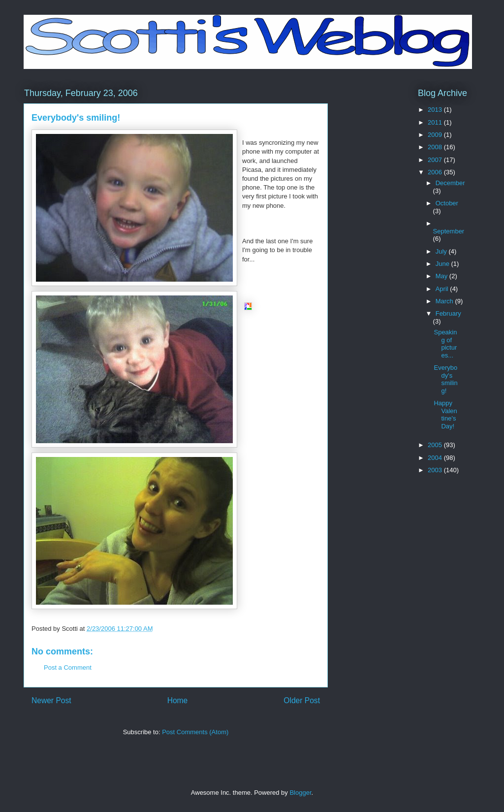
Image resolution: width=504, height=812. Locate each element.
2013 (436, 110)
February (448, 313)
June (443, 264)
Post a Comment (68, 667)
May (442, 276)
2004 (436, 458)
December (450, 183)
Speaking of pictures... (445, 344)
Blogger (300, 793)
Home (178, 700)
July (442, 251)
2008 (436, 147)
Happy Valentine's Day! (445, 415)
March (445, 301)
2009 (436, 135)
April (443, 289)
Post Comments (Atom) (195, 732)
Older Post (302, 700)
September (449, 231)
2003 (436, 470)
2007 (436, 160)
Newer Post (51, 700)
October (447, 203)
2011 (436, 122)
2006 (436, 172)
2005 (436, 445)
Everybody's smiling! (445, 379)
